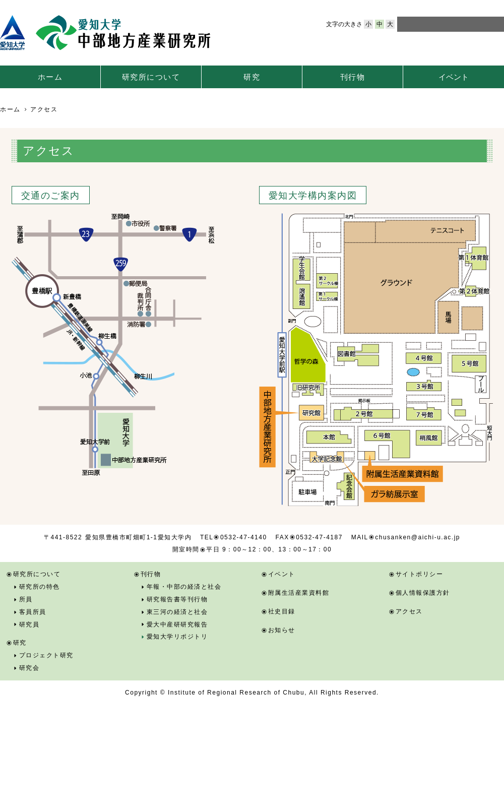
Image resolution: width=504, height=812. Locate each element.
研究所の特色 (40, 587)
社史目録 (282, 611)
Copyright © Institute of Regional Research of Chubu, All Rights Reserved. (252, 693)
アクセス (409, 611)
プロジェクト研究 (46, 655)
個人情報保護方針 (423, 593)
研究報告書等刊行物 (177, 599)
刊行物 (353, 77)
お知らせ (282, 630)
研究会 (29, 668)
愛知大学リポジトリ (177, 637)
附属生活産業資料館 (299, 593)
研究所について (151, 77)
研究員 (29, 624)
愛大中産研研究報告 (177, 624)
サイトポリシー (420, 574)
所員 (26, 599)
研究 (252, 77)
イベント (454, 77)
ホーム (50, 77)
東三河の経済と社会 (177, 612)
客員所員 (33, 612)
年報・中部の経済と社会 (184, 587)
